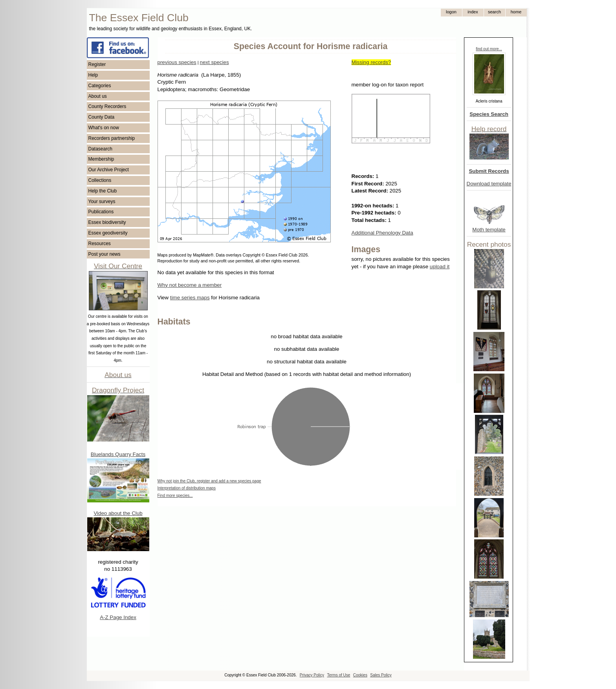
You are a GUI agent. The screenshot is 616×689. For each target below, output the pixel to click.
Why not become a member (190, 285)
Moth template (489, 230)
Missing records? (371, 62)
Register (97, 64)
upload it (440, 267)
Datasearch (100, 149)
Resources (100, 244)
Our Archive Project (109, 170)
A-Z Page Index (118, 617)
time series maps (190, 298)
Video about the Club (118, 513)
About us (98, 96)
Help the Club (103, 191)
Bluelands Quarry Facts (118, 454)
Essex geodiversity (108, 233)
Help (93, 75)
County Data (102, 117)
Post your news (104, 254)
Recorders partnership (112, 138)
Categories (100, 86)
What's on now (104, 128)
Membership (101, 159)
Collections (100, 180)
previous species (177, 62)
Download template (489, 184)
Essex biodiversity (107, 222)
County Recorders (107, 106)
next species (214, 62)
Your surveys (102, 202)
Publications (101, 212)
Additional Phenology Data (382, 233)
